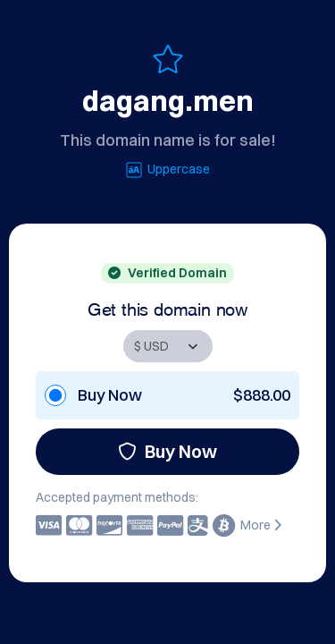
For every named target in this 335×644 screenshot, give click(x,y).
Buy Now (167, 451)
